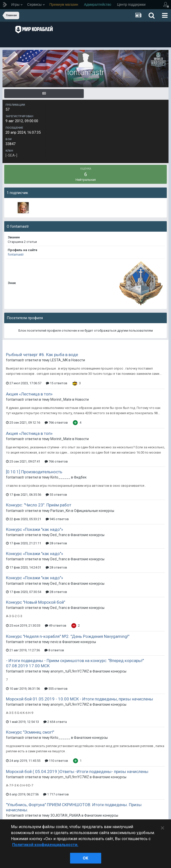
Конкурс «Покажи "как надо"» (35, 529)
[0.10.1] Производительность (34, 472)
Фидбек (80, 477)
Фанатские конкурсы (87, 535)
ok (85, 858)
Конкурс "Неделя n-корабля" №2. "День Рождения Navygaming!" (68, 636)
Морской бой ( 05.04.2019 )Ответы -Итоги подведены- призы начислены (77, 772)
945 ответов (57, 519)
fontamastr (16, 254)
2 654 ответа (55, 722)
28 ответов (56, 543)
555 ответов (56, 689)
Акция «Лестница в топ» (29, 394)
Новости (78, 360)
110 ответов (56, 761)
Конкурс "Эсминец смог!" (30, 732)
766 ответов (56, 423)
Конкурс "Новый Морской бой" (36, 602)
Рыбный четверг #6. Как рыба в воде (42, 355)
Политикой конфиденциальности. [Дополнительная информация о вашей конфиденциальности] (45, 845)
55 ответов (56, 495)
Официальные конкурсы (94, 511)
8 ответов (54, 650)
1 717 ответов (56, 794)
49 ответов (56, 626)
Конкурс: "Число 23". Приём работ (39, 505)
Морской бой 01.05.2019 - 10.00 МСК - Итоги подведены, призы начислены (80, 699)
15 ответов (57, 383)
